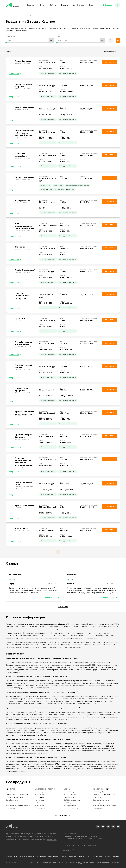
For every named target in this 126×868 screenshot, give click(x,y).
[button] (107, 5)
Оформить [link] (109, 62)
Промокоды (97, 856)
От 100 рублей (69, 803)
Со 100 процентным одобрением (18, 795)
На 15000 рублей (70, 806)
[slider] (30, 42)
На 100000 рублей (71, 792)
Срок (59, 37)
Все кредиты (11, 856)
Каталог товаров (112, 856)
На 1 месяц (39, 792)
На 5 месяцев (40, 803)
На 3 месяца (39, 797)
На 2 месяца (39, 795)
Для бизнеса (80, 5)
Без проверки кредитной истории (18, 806)
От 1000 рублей (70, 797)
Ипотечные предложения (48, 856)
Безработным (98, 808)
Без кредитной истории (14, 797)
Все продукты (19, 15)
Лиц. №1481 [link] (26, 439)
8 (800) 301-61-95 (68, 842)
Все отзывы (63, 606)
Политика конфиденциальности (80, 863)
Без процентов (98, 803)
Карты (43, 5)
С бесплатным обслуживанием (104, 795)
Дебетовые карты (69, 856)
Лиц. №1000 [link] (25, 110)
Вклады (66, 5)
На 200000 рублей (71, 808)
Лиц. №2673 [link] (24, 137)
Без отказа (97, 797)
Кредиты (31, 5)
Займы (54, 5)
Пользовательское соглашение (50, 863)
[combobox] (111, 51)
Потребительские (12, 792)
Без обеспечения (12, 800)
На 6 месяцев (40, 806)
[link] (98, 826)
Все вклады (84, 856)
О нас (32, 863)
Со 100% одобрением (72, 800)
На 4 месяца (39, 800)
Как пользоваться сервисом (108, 863)
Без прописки (11, 808)
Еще (92, 5)
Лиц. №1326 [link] (27, 88)
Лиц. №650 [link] (26, 531)
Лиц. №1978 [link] (18, 488)
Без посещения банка (101, 800)
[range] (30, 40)
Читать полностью (51, 597)
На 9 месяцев (40, 808)
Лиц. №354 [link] (28, 346)
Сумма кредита (11, 37)
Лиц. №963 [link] (27, 63)
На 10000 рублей (70, 795)
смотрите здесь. (52, 840)
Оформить (109, 343)
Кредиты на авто (27, 856)
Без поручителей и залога (15, 803)
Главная (8, 15)
